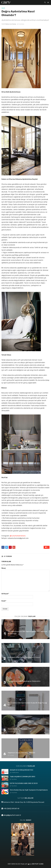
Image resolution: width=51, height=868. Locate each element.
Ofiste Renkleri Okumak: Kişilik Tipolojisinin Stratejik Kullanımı (29, 790)
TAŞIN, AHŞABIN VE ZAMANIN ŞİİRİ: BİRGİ (22, 777)
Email (4, 601)
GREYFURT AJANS (38, 864)
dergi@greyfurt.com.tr (11, 815)
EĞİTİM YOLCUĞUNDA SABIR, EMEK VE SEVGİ (24, 783)
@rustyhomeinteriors (18, 536)
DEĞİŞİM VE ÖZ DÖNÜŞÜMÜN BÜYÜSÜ (22, 770)
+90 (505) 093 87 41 (10, 809)
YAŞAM (3, 8)
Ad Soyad (5, 594)
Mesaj (3, 568)
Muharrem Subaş (11, 24)
